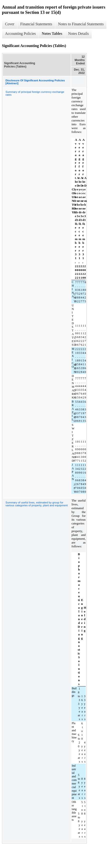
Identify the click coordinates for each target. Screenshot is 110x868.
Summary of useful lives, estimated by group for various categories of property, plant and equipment (37, 504)
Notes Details (78, 34)
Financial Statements (36, 24)
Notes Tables (52, 34)
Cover (10, 24)
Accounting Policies (20, 34)
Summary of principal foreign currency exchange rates (35, 93)
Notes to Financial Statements (81, 24)
